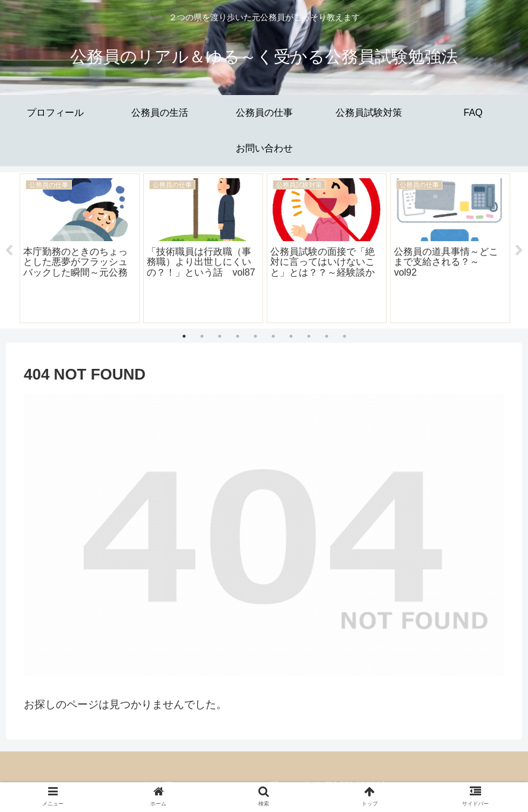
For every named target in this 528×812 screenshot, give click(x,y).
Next (519, 251)
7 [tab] (291, 336)
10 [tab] (344, 336)
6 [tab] (273, 336)
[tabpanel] (80, 248)
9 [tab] (327, 336)
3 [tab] (220, 336)
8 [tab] (309, 336)
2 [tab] (202, 336)
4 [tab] (238, 336)
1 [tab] (184, 336)
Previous (9, 251)
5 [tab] (255, 336)
